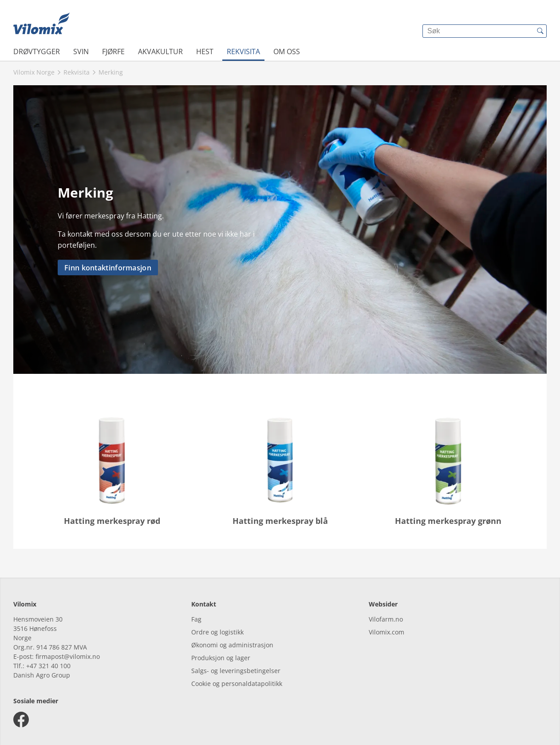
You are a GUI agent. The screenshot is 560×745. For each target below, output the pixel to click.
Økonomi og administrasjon (232, 645)
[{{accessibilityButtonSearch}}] (540, 31)
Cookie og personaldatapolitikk (237, 684)
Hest (205, 52)
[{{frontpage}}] (41, 24)
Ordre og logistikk (217, 632)
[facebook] (21, 719)
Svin (81, 52)
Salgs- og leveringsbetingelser (236, 671)
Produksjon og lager (221, 658)
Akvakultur (160, 52)
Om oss (287, 52)
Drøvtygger (37, 52)
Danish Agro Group (42, 675)
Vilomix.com (386, 632)
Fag (196, 619)
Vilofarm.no (386, 619)
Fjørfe (113, 52)
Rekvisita (243, 52)
